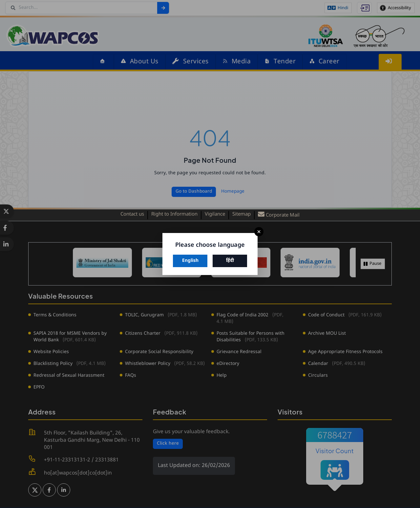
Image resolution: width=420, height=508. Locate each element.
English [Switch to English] (190, 261)
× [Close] (259, 232)
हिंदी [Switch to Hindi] (230, 261)
